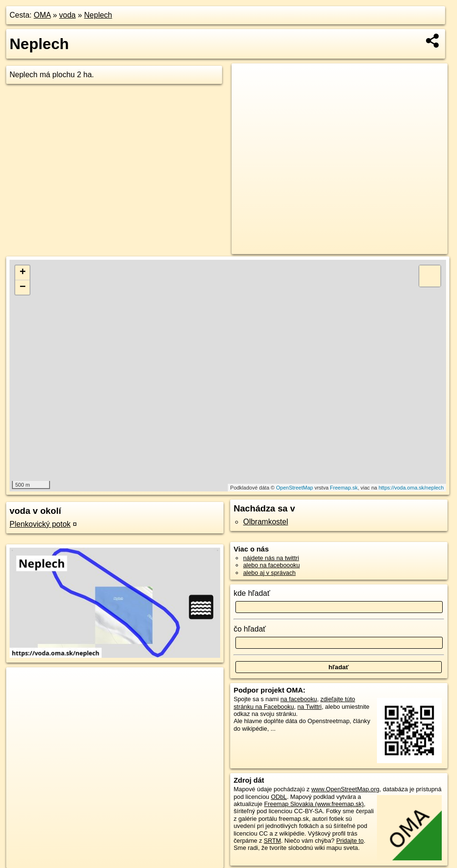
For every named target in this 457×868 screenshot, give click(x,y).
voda (67, 15)
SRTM (273, 841)
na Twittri (310, 707)
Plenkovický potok (40, 524)
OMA (42, 15)
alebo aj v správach (269, 573)
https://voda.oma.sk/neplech (411, 488)
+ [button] (23, 273)
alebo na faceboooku (271, 565)
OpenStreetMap (295, 488)
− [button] (23, 287)
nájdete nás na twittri (271, 558)
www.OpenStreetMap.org (345, 789)
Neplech (98, 15)
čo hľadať (250, 629)
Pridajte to (350, 841)
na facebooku (299, 699)
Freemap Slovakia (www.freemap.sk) (314, 804)
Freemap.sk (344, 488)
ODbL (279, 797)
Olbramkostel (265, 522)
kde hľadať (252, 593)
